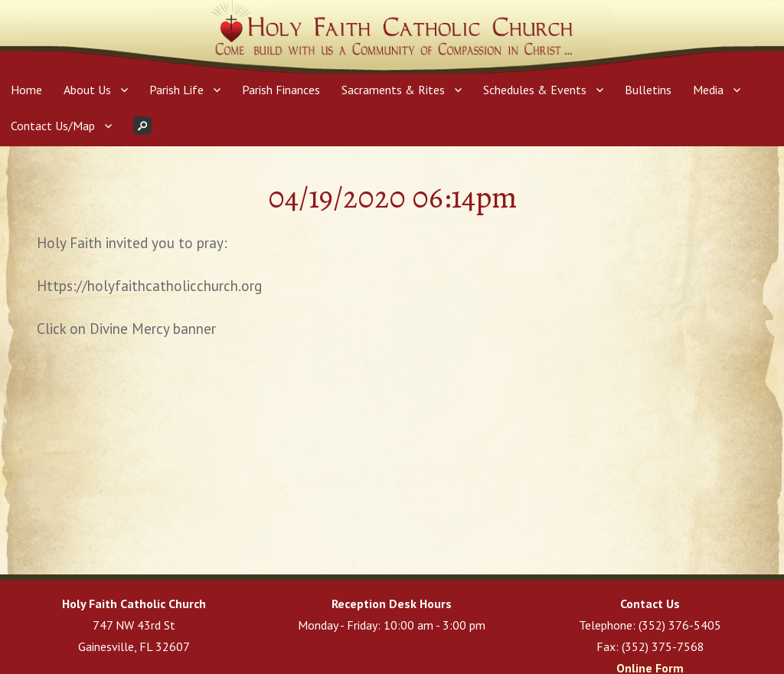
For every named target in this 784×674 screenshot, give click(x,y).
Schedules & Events (535, 90)
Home (26, 90)
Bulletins (648, 90)
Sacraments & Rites (393, 90)
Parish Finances (281, 90)
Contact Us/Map (53, 126)
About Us (87, 90)
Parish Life (176, 90)
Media (708, 90)
